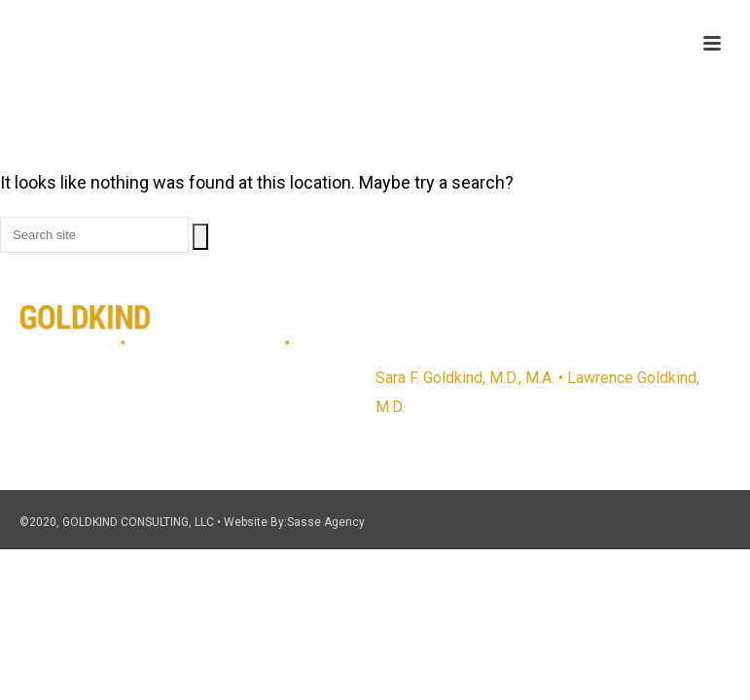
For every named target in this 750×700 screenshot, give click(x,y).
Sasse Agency (326, 522)
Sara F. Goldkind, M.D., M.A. (465, 378)
